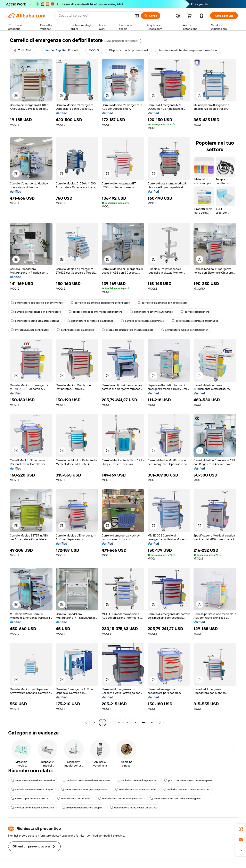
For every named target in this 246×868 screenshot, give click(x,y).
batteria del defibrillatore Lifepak (32, 790)
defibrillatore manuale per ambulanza (134, 808)
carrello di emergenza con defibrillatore (163, 303)
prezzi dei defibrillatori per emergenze (188, 781)
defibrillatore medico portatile (137, 781)
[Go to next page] (160, 723)
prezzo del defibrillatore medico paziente (128, 330)
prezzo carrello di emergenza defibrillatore (95, 312)
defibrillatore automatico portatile (120, 799)
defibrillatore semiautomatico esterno (35, 321)
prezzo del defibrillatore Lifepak (82, 808)
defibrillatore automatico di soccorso (86, 781)
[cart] (190, 16)
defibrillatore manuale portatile (135, 790)
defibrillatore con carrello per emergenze (37, 303)
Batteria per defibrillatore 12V (30, 799)
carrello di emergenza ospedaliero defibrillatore (100, 303)
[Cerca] (151, 16)
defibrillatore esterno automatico (151, 312)
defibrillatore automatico (74, 799)
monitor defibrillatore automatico (32, 808)
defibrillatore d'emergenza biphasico (84, 790)
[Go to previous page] (86, 723)
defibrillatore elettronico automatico (195, 321)
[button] (137, 16)
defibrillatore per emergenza (75, 330)
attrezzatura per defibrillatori (30, 330)
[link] (241, 829)
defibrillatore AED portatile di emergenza (176, 799)
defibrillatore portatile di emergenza (90, 321)
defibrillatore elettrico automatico (33, 781)
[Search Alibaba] (95, 16)
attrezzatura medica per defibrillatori (185, 330)
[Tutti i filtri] (22, 50)
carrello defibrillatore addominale (142, 321)
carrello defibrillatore (195, 312)
